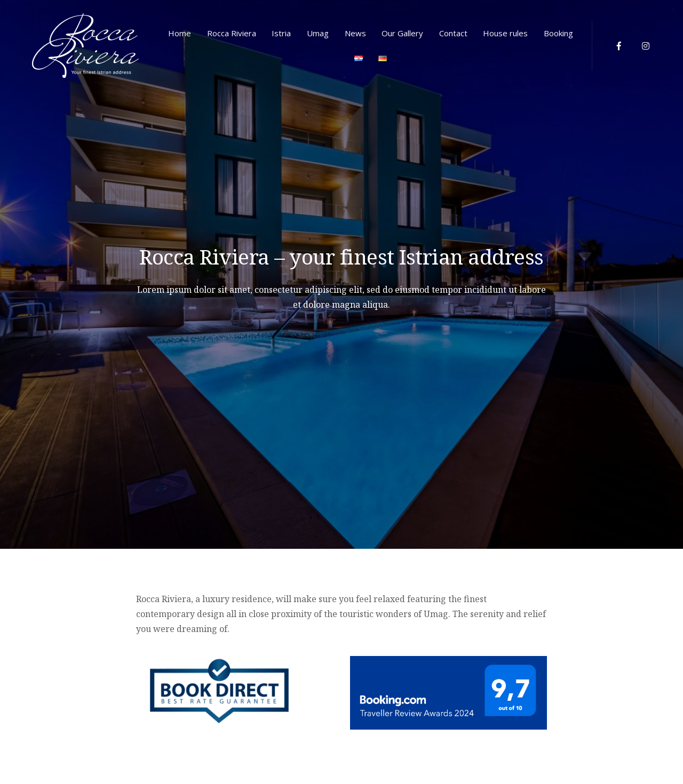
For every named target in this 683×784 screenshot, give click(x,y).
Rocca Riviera (232, 33)
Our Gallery (402, 33)
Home (180, 33)
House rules (505, 33)
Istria (281, 33)
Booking (558, 33)
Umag (318, 33)
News (355, 33)
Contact (453, 33)
